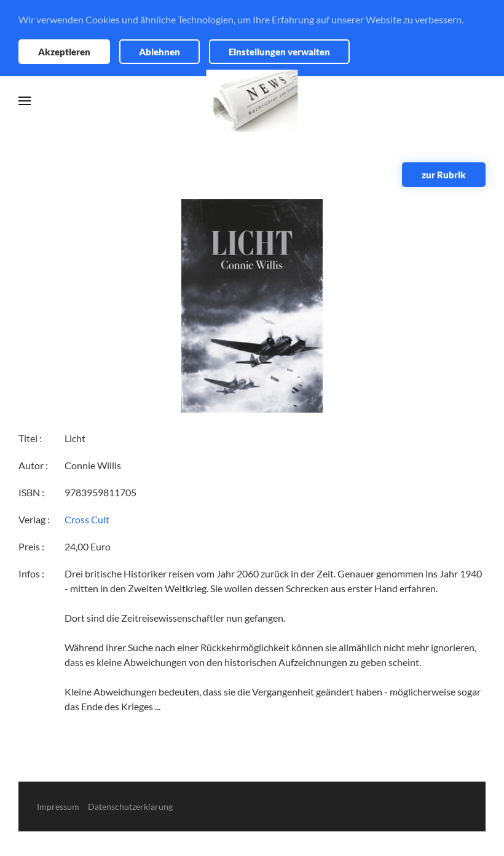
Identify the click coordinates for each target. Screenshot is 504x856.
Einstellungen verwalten (279, 52)
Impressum (58, 806)
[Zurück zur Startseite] (252, 101)
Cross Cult (87, 519)
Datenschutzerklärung (130, 806)
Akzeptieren (64, 52)
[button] (25, 101)
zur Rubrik (444, 175)
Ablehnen (159, 52)
